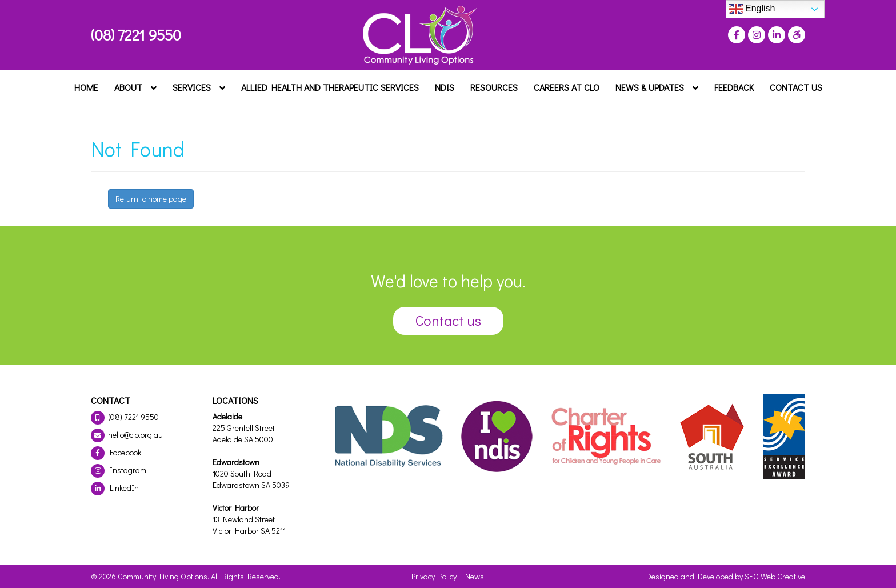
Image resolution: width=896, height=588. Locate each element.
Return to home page (151, 199)
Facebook (116, 452)
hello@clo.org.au (127, 435)
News (475, 576)
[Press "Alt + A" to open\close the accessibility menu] (795, 35)
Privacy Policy (434, 576)
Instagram (119, 470)
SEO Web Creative (775, 576)
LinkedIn (115, 488)
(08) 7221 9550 (136, 35)
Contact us (448, 320)
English (752, 9)
